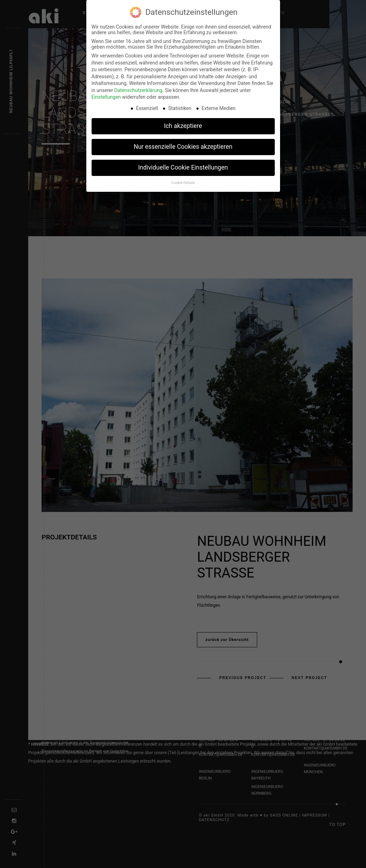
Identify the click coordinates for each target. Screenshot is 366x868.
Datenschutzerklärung (138, 90)
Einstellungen (106, 97)
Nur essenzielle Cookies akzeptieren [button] (183, 146)
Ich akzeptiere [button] (183, 126)
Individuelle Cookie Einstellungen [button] (183, 167)
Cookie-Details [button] (183, 182)
